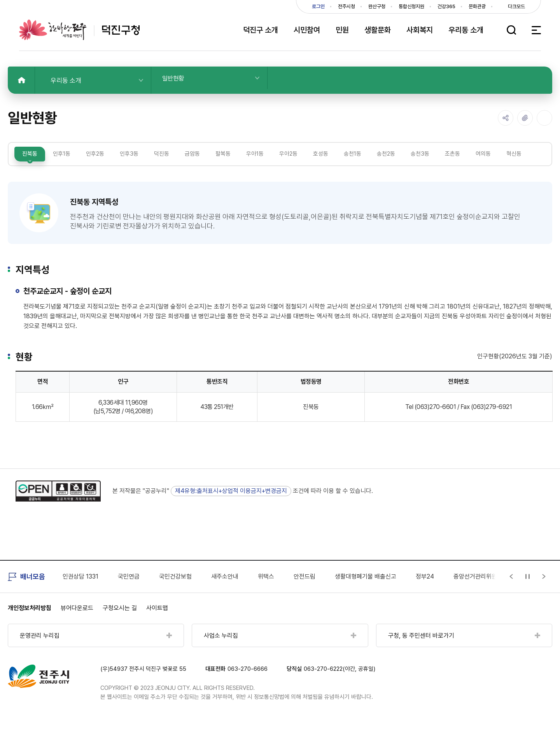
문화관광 (477, 6)
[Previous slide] (511, 593)
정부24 (425, 592)
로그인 (318, 6)
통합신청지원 (411, 6)
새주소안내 (225, 592)
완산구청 (377, 6)
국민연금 (129, 592)
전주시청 (346, 6)
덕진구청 (79, 30)
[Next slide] (544, 593)
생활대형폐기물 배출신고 (366, 592)
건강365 (446, 6)
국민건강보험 (175, 592)
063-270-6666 (248, 685)
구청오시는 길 (120, 624)
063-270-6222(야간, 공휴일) (339, 685)
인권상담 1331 (80, 592)
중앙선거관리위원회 (478, 592)
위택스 (266, 592)
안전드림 (304, 592)
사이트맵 (157, 624)
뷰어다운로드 (77, 624)
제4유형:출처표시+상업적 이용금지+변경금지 (231, 507)
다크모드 (516, 6)
